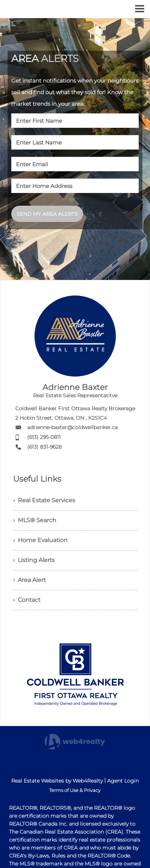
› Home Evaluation (40, 540)
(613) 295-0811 (44, 437)
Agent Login (123, 781)
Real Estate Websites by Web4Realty (57, 781)
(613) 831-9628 (44, 447)
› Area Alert (29, 580)
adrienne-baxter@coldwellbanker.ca (72, 427)
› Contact (27, 600)
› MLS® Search (35, 520)
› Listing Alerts (34, 560)
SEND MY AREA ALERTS (47, 214)
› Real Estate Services (44, 500)
